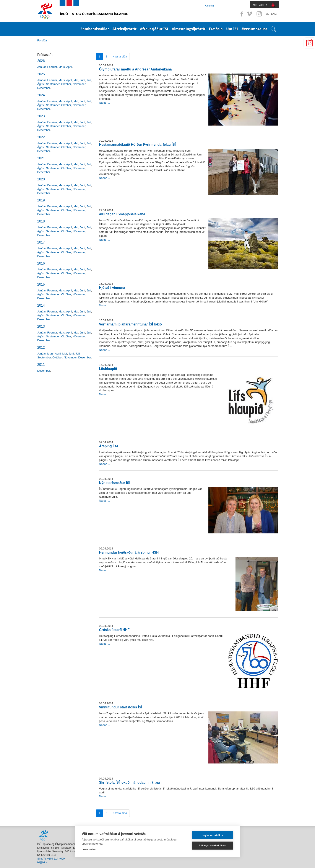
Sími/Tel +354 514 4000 (51, 859)
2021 (41, 158)
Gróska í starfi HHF (114, 630)
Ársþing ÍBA (109, 446)
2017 (41, 242)
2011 (41, 365)
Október (66, 84)
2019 (41, 200)
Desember (44, 88)
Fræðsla (216, 29)
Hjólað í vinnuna (112, 288)
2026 (41, 61)
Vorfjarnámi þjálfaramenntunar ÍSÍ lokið (130, 324)
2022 (41, 137)
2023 (41, 116)
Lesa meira (89, 849)
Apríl (69, 67)
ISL (267, 14)
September (53, 84)
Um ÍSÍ (232, 29)
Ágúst (41, 84)
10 (310, 44)
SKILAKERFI (261, 5)
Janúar (41, 67)
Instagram (259, 14)
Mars (62, 67)
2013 (41, 326)
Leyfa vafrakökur (212, 835)
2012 (41, 347)
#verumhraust (254, 29)
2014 (41, 305)
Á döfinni (210, 6)
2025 (41, 74)
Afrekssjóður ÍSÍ (154, 29)
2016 (41, 263)
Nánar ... (104, 103)
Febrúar (52, 67)
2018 (41, 221)
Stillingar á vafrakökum (213, 845)
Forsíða (42, 40)
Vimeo (250, 14)
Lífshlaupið (108, 369)
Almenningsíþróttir (189, 29)
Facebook (241, 14)
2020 (41, 179)
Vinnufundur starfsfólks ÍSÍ (121, 707)
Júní (82, 80)
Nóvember (79, 84)
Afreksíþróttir (124, 29)
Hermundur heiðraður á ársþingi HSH (129, 552)
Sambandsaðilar (95, 29)
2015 (41, 284)
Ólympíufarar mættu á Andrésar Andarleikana (135, 69)
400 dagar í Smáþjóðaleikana (122, 214)
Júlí (89, 80)
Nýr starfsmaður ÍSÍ (115, 483)
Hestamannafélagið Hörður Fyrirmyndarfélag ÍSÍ (137, 145)
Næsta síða (120, 56)
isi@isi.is (42, 862)
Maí (76, 80)
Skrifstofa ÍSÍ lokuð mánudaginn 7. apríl (131, 782)
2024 (41, 95)
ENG (274, 14)
